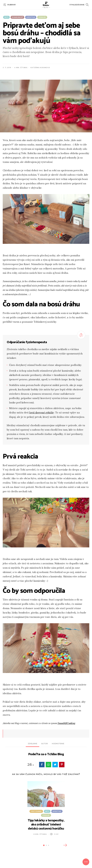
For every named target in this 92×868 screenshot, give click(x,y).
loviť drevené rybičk (41, 413)
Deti (6, 17)
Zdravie (42, 17)
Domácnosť (17, 17)
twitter (55, 765)
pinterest (62, 765)
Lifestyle (31, 17)
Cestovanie (36, 811)
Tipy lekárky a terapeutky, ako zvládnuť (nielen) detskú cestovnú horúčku (46, 825)
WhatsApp (48, 765)
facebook (42, 765)
